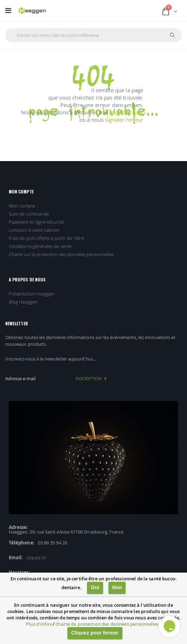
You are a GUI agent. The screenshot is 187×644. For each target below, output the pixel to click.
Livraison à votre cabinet (34, 230)
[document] (93, 608)
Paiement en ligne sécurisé (36, 222)
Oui (95, 587)
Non (117, 587)
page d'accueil (126, 112)
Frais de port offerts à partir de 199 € (46, 238)
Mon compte (22, 206)
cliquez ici (36, 557)
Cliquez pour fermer (95, 633)
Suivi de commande (29, 214)
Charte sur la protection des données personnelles (61, 254)
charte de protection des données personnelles (107, 624)
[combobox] (93, 35)
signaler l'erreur (124, 120)
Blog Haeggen (23, 302)
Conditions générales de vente (40, 246)
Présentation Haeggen (32, 294)
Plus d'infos (39, 624)
